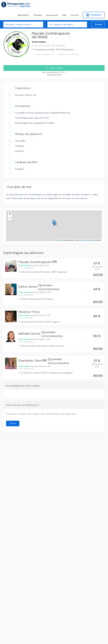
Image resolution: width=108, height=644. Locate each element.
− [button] (10, 218)
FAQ (64, 15)
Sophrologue (39, 42)
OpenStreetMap (87, 240)
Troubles (38, 15)
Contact (75, 15)
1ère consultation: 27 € (53, 72)
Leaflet (58, 240)
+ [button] (10, 214)
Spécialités (23, 15)
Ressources (52, 15)
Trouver (98, 24)
